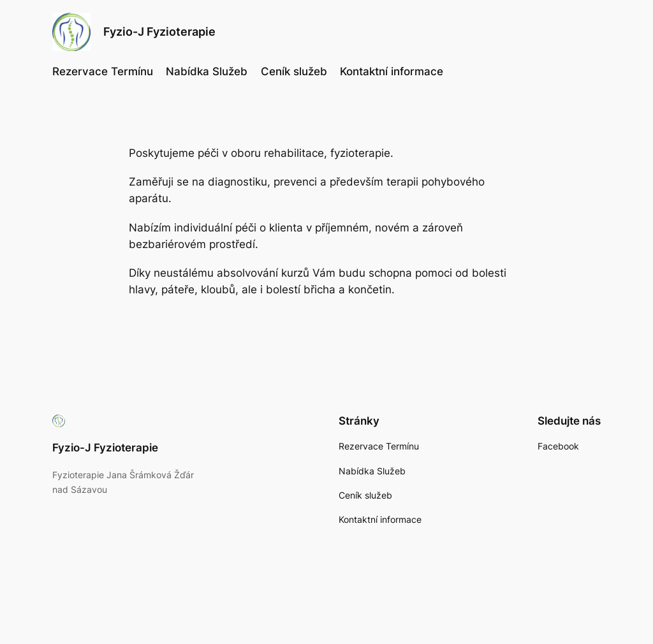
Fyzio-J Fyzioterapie (159, 32)
